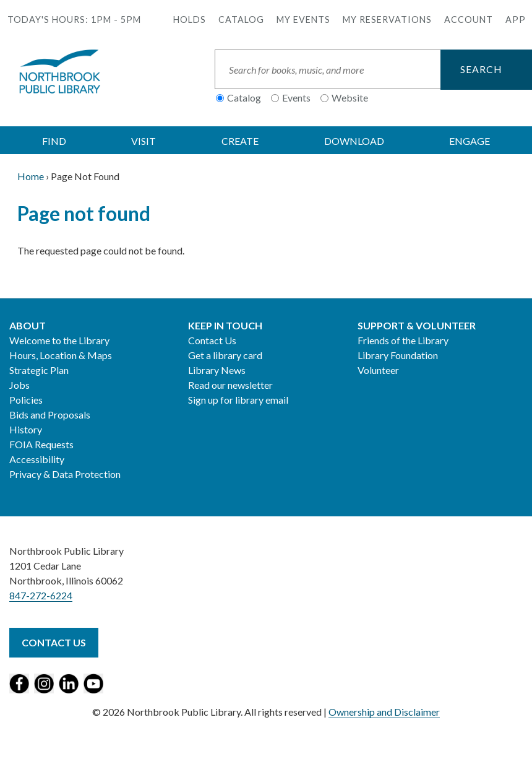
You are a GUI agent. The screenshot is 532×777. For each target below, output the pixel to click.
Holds (190, 20)
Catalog (241, 20)
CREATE (240, 141)
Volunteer (378, 370)
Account (469, 20)
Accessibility (37, 459)
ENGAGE (470, 141)
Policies (26, 400)
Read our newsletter (230, 385)
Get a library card (225, 355)
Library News (217, 370)
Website (350, 98)
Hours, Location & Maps (61, 355)
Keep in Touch (225, 325)
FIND (54, 141)
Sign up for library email (238, 400)
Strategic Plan (39, 370)
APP (516, 20)
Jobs (19, 385)
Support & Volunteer (417, 325)
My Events (303, 20)
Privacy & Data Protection (65, 474)
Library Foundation (398, 355)
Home (31, 176)
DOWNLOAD (354, 141)
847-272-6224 (41, 595)
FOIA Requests (41, 444)
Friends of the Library (403, 340)
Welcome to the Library (59, 340)
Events (296, 98)
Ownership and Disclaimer (384, 712)
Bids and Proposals (50, 415)
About (28, 325)
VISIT (144, 141)
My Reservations (387, 20)
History (26, 429)
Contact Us (212, 340)
